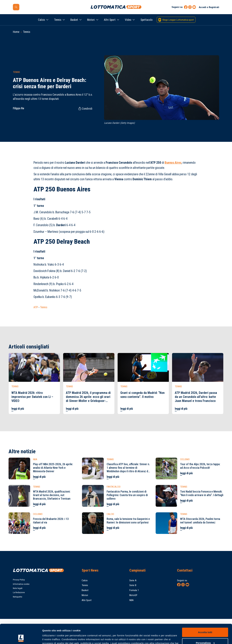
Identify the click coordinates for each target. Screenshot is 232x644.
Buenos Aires (173, 163)
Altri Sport (110, 20)
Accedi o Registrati (209, 7)
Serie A (133, 580)
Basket (74, 20)
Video (128, 20)
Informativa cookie (21, 584)
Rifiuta (205, 635)
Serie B (133, 585)
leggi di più (18, 409)
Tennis (58, 20)
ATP (36, 307)
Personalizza (205, 624)
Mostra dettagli (51, 638)
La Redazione (19, 592)
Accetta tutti (205, 614)
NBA (131, 600)
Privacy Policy (19, 580)
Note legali (18, 588)
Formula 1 (134, 590)
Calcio (41, 20)
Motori (91, 20)
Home (16, 32)
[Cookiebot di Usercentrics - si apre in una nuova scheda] (21, 638)
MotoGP (133, 595)
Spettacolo (147, 20)
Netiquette (18, 597)
